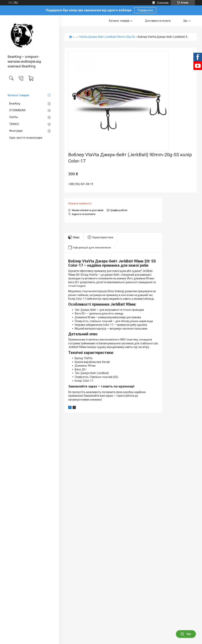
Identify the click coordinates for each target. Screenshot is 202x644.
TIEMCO (14, 124)
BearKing (15, 104)
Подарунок (145, 10)
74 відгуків (163, 3)
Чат (186, 634)
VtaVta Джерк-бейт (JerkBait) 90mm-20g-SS (107, 37)
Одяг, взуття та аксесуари (26, 138)
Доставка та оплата (158, 21)
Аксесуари (16, 131)
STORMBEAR (17, 110)
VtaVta (13, 117)
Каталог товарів (18, 95)
